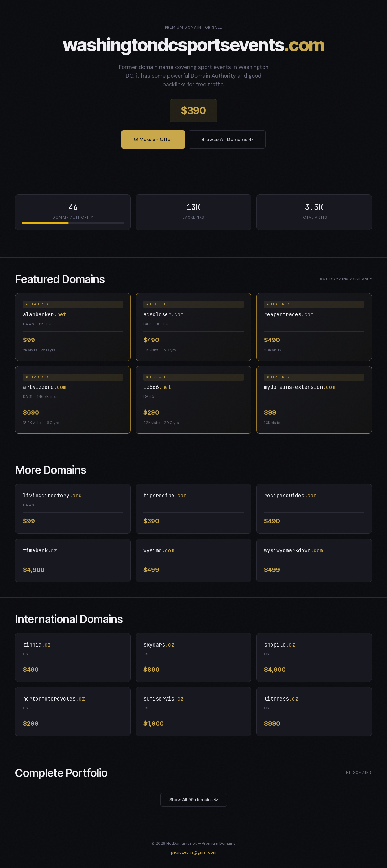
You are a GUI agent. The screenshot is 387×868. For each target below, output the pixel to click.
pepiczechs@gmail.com (194, 852)
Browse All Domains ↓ (227, 139)
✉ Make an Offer (153, 139)
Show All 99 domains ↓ (194, 800)
